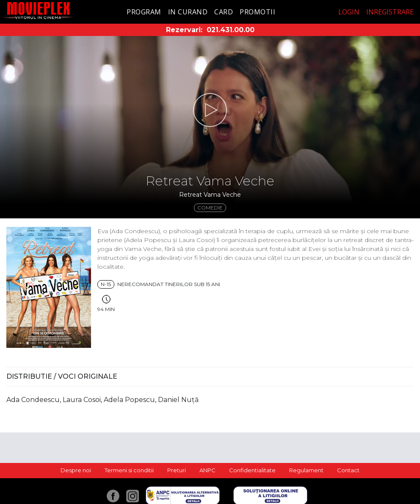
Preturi (177, 470)
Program (144, 12)
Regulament (306, 470)
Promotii (257, 12)
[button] (210, 110)
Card (224, 12)
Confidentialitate (252, 470)
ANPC (207, 470)
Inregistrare (390, 12)
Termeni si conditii (129, 470)
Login (349, 12)
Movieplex (38, 10)
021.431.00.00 (231, 30)
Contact (348, 470)
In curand (188, 12)
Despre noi (76, 470)
